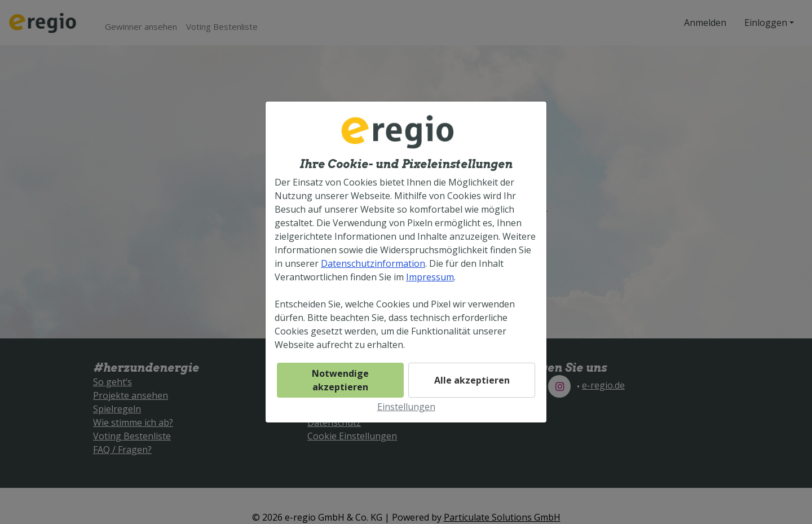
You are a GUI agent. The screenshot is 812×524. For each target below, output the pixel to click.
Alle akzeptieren (472, 380)
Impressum (430, 277)
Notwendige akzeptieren (340, 380)
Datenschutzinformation (373, 263)
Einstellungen (406, 407)
